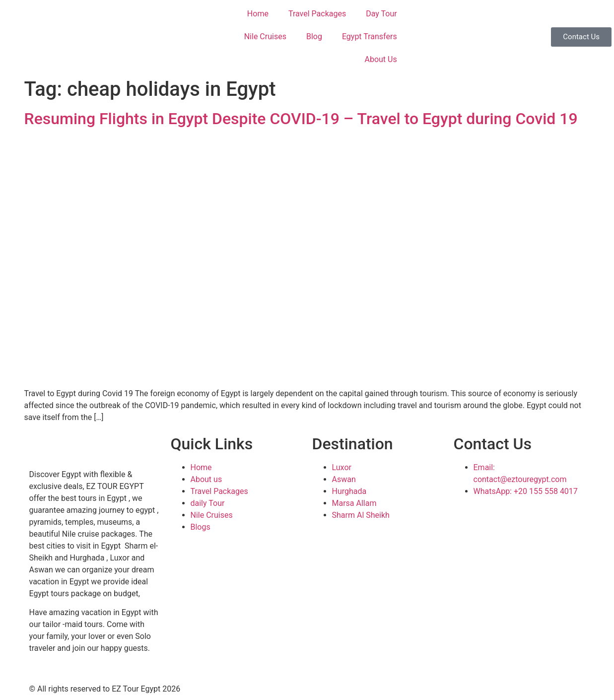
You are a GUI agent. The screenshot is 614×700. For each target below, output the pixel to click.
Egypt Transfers (370, 36)
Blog (314, 36)
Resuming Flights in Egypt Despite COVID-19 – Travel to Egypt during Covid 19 (301, 119)
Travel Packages (317, 14)
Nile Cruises (265, 36)
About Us (380, 59)
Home (258, 14)
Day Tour (381, 14)
